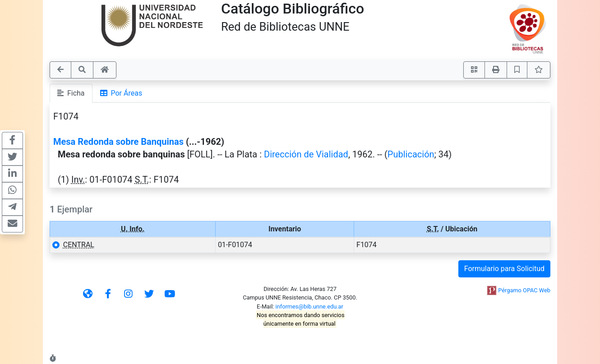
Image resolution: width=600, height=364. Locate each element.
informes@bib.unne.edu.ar (309, 306)
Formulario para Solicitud (504, 269)
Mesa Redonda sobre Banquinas (118, 142)
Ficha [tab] (71, 93)
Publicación (411, 154)
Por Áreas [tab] (121, 93)
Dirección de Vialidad (306, 154)
